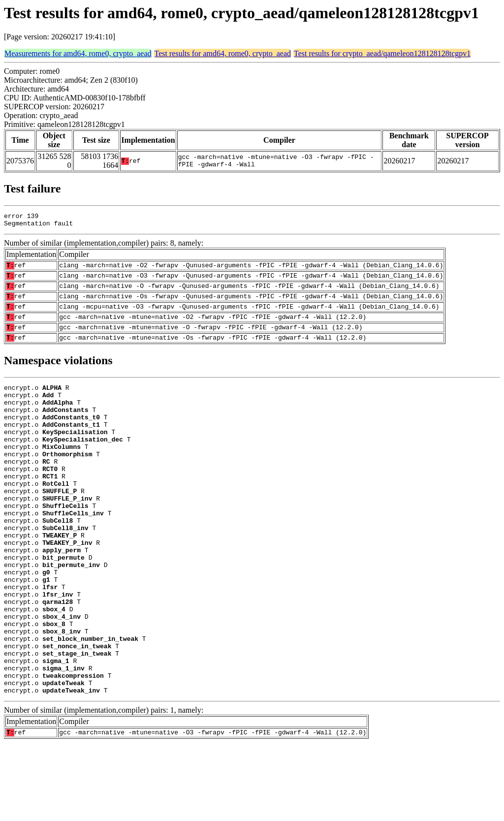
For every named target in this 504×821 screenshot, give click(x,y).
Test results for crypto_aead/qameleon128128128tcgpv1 (382, 53)
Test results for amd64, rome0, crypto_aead (223, 53)
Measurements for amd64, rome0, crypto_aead (78, 53)
